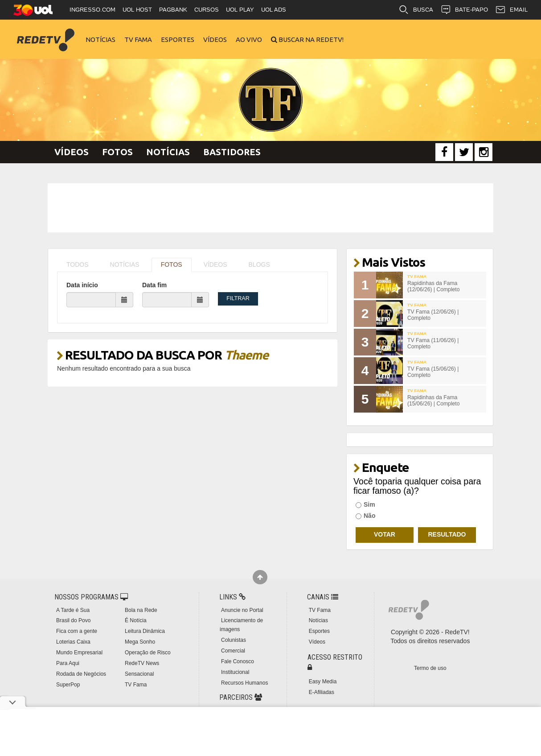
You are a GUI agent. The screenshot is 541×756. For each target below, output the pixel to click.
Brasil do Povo (73, 620)
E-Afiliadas (322, 692)
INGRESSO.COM (92, 10)
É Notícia (136, 620)
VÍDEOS (215, 264)
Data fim (154, 285)
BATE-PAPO (464, 10)
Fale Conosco (238, 661)
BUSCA (416, 10)
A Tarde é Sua (73, 610)
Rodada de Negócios (81, 674)
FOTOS (172, 264)
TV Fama (138, 39)
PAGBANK (173, 10)
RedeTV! (45, 34)
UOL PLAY (240, 10)
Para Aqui (68, 663)
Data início (82, 285)
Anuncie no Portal (242, 610)
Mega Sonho (140, 642)
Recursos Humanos (244, 683)
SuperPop (68, 685)
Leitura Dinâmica (145, 631)
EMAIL (511, 10)
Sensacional (139, 674)
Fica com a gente (77, 631)
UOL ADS (274, 10)
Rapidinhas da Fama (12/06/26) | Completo (434, 287)
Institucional (235, 672)
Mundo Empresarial (79, 653)
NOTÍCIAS (125, 264)
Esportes (178, 39)
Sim (365, 504)
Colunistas (234, 640)
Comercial (233, 651)
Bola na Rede (141, 610)
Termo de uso (430, 668)
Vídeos (215, 39)
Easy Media (323, 682)
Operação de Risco (148, 653)
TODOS (78, 264)
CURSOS (207, 10)
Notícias (100, 39)
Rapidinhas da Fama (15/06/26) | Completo (434, 401)
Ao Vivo (249, 39)
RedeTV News (142, 663)
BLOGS (259, 264)
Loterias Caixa (73, 642)
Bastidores (232, 152)
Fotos (117, 152)
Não (365, 516)
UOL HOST (137, 10)
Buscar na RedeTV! (310, 39)
